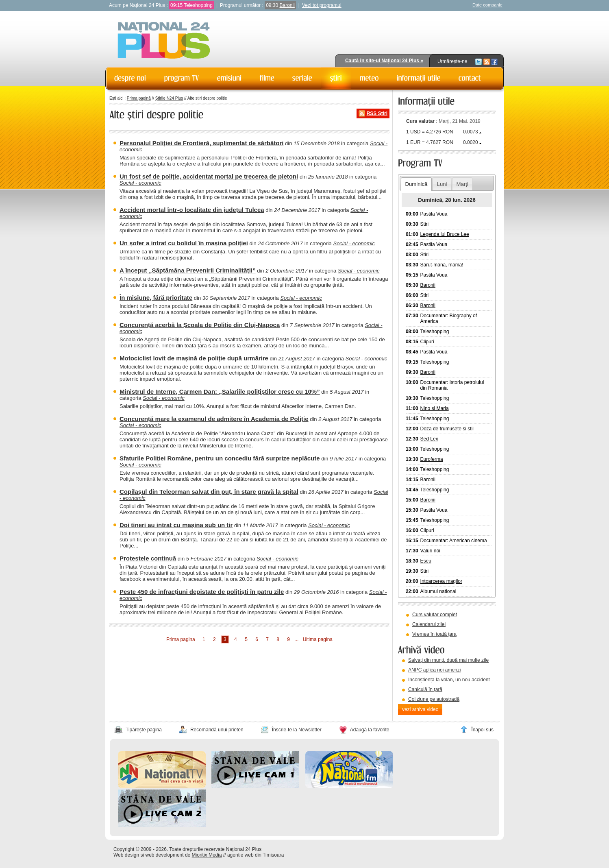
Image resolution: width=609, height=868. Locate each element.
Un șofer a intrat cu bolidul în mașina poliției (184, 243)
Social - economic (140, 183)
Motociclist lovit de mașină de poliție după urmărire (194, 358)
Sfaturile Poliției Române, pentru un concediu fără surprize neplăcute (220, 458)
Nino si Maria (435, 408)
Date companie (487, 5)
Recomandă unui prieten (217, 730)
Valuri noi (430, 551)
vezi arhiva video (420, 709)
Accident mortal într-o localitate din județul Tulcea (192, 210)
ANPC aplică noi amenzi (434, 670)
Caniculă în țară (425, 689)
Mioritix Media (207, 855)
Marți (462, 184)
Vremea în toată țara (434, 634)
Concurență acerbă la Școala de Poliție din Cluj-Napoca (200, 325)
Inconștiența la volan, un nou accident (449, 680)
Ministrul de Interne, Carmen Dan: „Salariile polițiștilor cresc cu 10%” (220, 391)
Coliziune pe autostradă (434, 699)
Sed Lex (429, 439)
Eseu (426, 561)
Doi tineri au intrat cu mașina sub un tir (176, 525)
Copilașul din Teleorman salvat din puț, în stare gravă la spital (209, 492)
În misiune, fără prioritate (156, 298)
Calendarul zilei (429, 624)
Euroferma (432, 459)
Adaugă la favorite (370, 730)
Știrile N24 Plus (169, 98)
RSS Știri (377, 113)
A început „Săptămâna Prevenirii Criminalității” (188, 270)
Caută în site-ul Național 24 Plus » (384, 61)
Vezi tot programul (322, 5)
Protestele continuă (148, 558)
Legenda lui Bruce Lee (445, 234)
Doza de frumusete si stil (447, 429)
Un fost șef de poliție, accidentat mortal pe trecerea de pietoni (209, 176)
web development (165, 855)
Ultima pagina (318, 639)
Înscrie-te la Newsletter (297, 730)
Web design (126, 855)
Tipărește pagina (144, 730)
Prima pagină (139, 98)
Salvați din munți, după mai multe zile (448, 660)
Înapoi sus (482, 730)
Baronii (287, 5)
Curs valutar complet (435, 615)
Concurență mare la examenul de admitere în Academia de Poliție (214, 419)
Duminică (416, 184)
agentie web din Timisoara (256, 855)
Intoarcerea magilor (441, 581)
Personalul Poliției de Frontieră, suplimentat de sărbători (201, 143)
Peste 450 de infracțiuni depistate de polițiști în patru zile (202, 592)
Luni (442, 184)
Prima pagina (181, 639)
